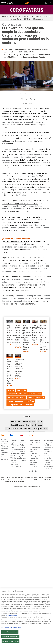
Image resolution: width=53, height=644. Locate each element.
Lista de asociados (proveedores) (11, 627)
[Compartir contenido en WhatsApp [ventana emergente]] (31, 99)
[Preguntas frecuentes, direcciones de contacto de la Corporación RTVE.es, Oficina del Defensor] (41, 478)
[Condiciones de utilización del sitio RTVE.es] (2, 479)
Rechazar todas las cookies (10, 637)
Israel (40, 421)
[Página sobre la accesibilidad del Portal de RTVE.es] (29, 478)
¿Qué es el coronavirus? (27, 55)
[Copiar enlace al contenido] (35, 99)
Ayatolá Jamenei (29, 421)
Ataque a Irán (16, 421)
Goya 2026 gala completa (20, 425)
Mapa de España (41, 49)
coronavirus (24, 187)
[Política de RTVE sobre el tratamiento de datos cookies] (14, 479)
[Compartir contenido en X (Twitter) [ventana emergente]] (22, 99)
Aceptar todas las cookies (10, 632)
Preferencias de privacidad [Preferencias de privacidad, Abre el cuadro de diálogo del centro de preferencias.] (11, 641)
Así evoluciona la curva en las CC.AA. (20, 52)
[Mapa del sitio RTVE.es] (35, 479)
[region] (26, 616)
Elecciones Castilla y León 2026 (36, 429)
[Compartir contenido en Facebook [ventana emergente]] (18, 99)
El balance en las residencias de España (28, 57)
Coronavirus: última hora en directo (18, 49)
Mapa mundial (10, 55)
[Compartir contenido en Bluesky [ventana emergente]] (26, 99)
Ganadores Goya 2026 (14, 429)
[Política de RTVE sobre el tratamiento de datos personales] (8, 479)
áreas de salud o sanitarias (16, 241)
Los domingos (37, 425)
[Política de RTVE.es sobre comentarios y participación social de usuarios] (48, 479)
